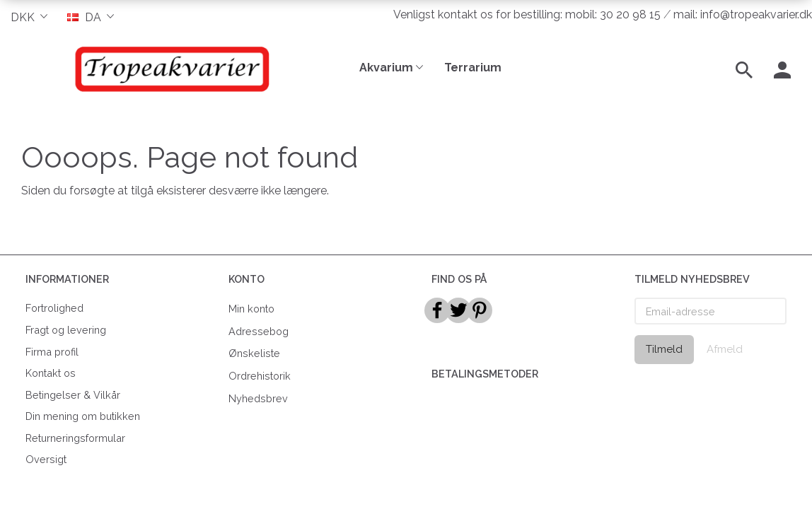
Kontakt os (51, 373)
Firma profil (52, 352)
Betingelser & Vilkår (73, 395)
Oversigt (46, 459)
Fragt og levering (66, 330)
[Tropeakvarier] (169, 69)
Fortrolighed (54, 308)
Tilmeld (664, 349)
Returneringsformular (75, 438)
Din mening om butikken (83, 416)
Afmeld (725, 349)
